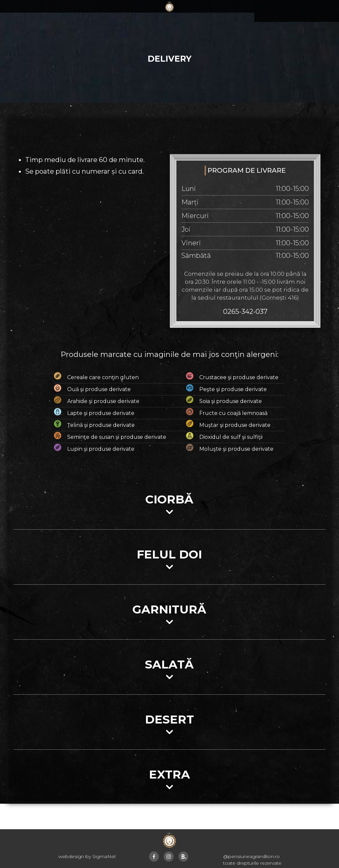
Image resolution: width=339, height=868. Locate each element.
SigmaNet (104, 856)
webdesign (71, 856)
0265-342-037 (245, 312)
